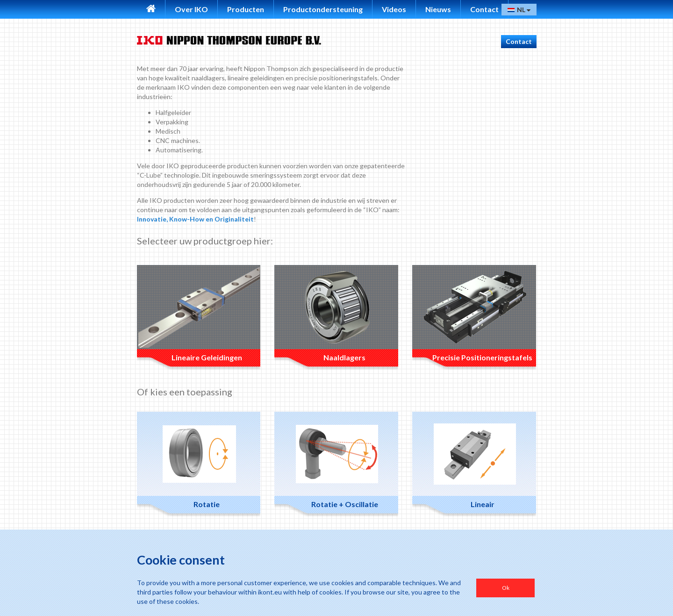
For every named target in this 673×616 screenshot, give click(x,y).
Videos (394, 9)
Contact (484, 9)
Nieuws (438, 9)
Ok (506, 588)
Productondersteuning (323, 9)
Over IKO (191, 9)
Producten (246, 9)
